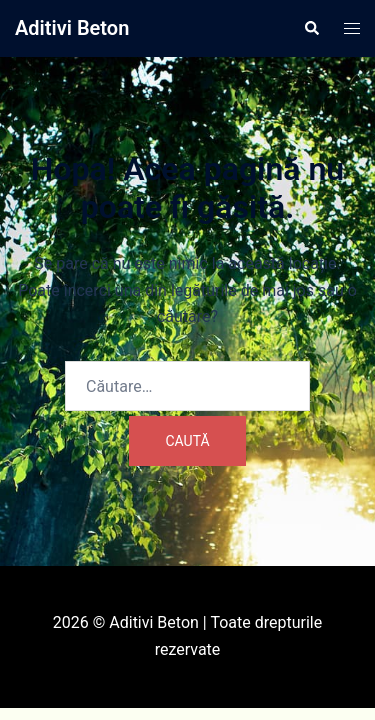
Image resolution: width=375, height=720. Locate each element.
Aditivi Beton (72, 28)
